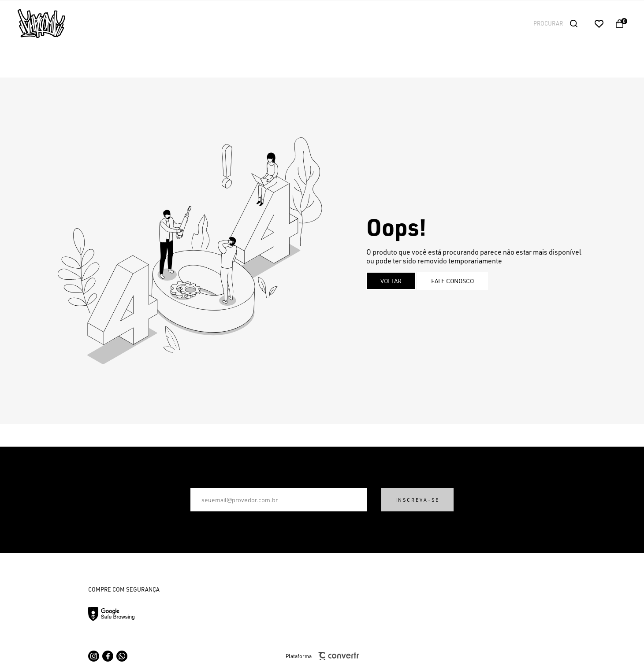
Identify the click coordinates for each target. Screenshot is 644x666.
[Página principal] (75, 24)
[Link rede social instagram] (94, 656)
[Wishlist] (599, 24)
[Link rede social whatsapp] (122, 656)
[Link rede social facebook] (108, 656)
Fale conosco (452, 281)
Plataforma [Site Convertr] (322, 656)
